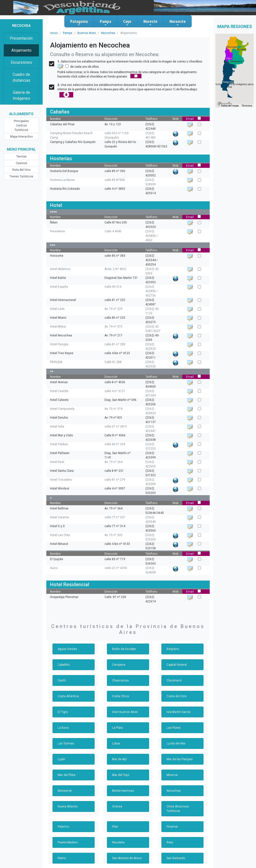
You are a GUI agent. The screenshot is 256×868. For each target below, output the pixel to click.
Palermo (63, 827)
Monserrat (65, 791)
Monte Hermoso (123, 791)
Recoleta (118, 842)
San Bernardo (176, 858)
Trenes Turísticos (21, 176)
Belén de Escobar (124, 649)
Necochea (108, 33)
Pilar (115, 827)
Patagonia (79, 23)
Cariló (62, 680)
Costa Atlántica (68, 696)
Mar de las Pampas (180, 759)
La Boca (63, 728)
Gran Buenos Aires (125, 712)
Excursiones (21, 62)
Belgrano (173, 649)
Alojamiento (21, 50)
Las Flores (174, 728)
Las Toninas (66, 743)
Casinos (21, 163)
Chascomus (120, 680)
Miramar (172, 775)
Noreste (150, 23)
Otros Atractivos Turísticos (178, 809)
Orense (117, 806)
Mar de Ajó (119, 759)
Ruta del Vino (21, 170)
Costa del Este (177, 696)
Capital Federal (177, 665)
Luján (61, 759)
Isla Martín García (179, 712)
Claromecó (174, 680)
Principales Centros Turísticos (21, 126)
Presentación (21, 38)
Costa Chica (120, 696)
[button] (228, 82)
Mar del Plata (67, 775)
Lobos (116, 743)
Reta (170, 842)
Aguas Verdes (67, 649)
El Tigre (63, 712)
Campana (119, 665)
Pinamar (172, 827)
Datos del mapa (230, 106)
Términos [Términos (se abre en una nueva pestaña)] (247, 106)
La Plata (118, 728)
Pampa (105, 23)
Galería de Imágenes (21, 95)
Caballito (64, 665)
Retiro (62, 858)
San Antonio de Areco (127, 858)
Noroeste (178, 23)
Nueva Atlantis (68, 806)
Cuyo (127, 23)
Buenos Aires (87, 33)
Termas (21, 157)
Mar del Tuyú (121, 775)
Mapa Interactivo (21, 137)
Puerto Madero (68, 842)
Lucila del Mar (176, 743)
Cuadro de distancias (21, 77)
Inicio (54, 33)
